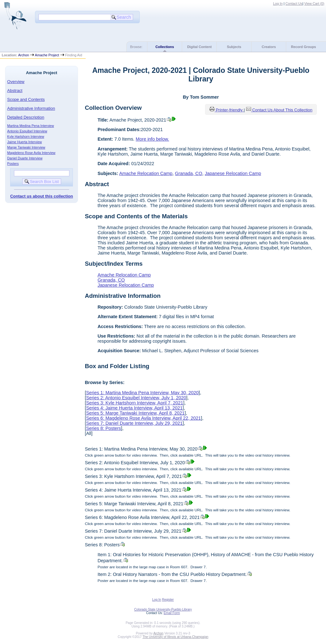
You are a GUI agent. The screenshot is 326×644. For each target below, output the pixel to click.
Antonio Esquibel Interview (27, 131)
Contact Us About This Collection (282, 110)
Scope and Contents (26, 99)
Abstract (15, 91)
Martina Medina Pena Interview (31, 126)
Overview (16, 82)
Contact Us (294, 3)
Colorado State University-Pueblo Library (163, 609)
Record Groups (304, 47)
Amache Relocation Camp (146, 173)
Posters (13, 164)
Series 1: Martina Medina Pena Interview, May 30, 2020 (142, 393)
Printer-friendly (230, 110)
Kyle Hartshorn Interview (26, 136)
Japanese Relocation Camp (233, 173)
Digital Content (199, 47)
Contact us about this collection (42, 196)
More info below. (152, 139)
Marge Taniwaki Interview (26, 147)
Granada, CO (189, 173)
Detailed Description (26, 117)
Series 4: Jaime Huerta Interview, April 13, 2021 (134, 408)
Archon (24, 55)
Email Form (172, 613)
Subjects (234, 47)
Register (168, 600)
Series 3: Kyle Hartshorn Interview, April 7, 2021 (135, 403)
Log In (278, 3)
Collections (165, 47)
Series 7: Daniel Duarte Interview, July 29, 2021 (134, 423)
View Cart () (314, 3)
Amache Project (47, 55)
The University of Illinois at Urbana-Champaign (176, 637)
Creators (269, 47)
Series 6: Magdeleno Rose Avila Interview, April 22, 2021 (143, 418)
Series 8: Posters (103, 428)
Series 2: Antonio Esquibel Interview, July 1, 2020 (136, 398)
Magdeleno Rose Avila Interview (31, 153)
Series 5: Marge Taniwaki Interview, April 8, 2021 (135, 413)
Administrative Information (31, 108)
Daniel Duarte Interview (25, 158)
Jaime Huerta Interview (25, 142)
